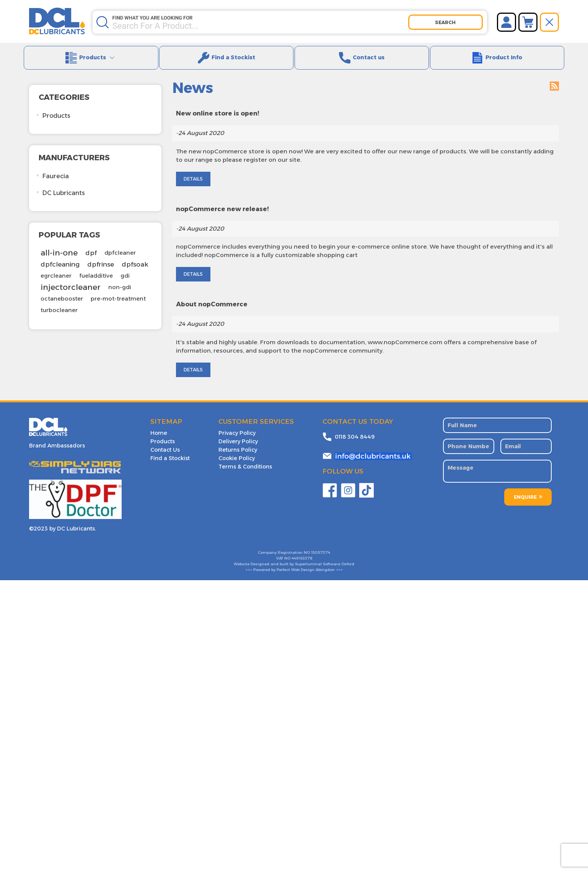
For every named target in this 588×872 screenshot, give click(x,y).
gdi (125, 267)
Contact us (364, 57)
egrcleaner (56, 267)
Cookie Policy (237, 449)
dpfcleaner (120, 244)
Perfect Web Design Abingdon (306, 561)
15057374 (321, 544)
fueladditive (96, 267)
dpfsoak (135, 256)
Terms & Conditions (245, 458)
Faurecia (56, 168)
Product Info (500, 57)
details (193, 266)
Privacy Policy (237, 424)
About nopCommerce (212, 296)
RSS (554, 78)
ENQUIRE (525, 488)
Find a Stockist (229, 57)
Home (159, 424)
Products (94, 57)
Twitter (348, 482)
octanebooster (62, 290)
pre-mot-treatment (118, 290)
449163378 (302, 549)
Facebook (330, 482)
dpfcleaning (60, 256)
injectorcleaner (71, 279)
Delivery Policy (238, 433)
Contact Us (165, 441)
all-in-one (59, 244)
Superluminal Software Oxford (325, 555)
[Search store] (260, 19)
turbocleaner (59, 302)
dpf (91, 244)
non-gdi (120, 279)
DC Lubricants (64, 185)
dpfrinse (101, 256)
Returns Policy (238, 441)
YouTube (366, 482)
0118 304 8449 (355, 428)
